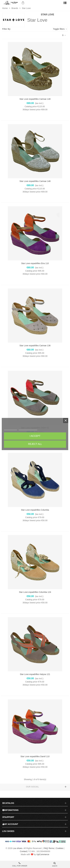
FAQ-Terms (49, 848)
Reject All (35, 444)
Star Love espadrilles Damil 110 (35, 756)
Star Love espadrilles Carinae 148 (35, 99)
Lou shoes (18, 848)
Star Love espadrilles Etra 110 (35, 263)
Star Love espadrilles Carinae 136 (35, 346)
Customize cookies (28, 429)
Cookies (60, 848)
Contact (23, 851)
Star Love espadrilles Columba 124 (35, 592)
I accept (35, 436)
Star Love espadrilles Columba (35, 510)
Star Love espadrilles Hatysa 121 (35, 674)
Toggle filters (60, 29)
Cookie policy (11, 429)
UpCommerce (43, 854)
